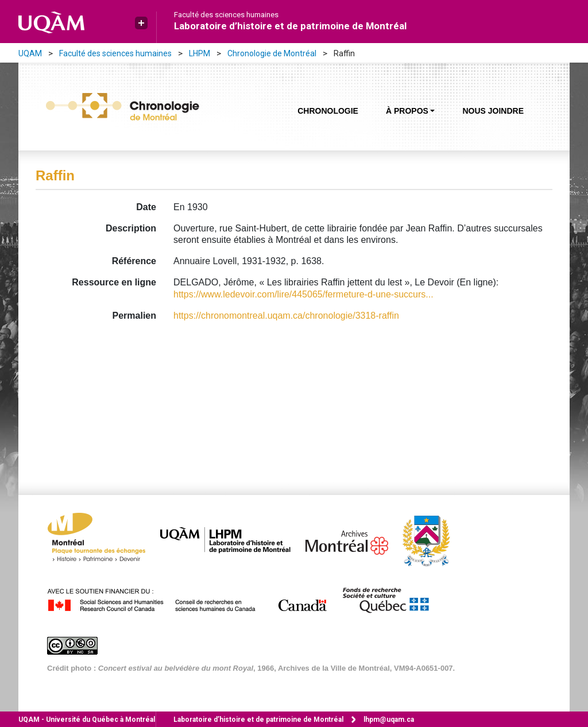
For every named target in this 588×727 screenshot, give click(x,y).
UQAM (30, 53)
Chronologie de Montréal (272, 53)
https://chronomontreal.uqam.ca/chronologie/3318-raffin (286, 316)
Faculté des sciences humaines (226, 15)
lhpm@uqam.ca (389, 720)
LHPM (200, 53)
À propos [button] (407, 111)
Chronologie (328, 111)
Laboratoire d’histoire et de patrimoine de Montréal (290, 26)
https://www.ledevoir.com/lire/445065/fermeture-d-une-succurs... (303, 294)
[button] (141, 23)
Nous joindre (493, 111)
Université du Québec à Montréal (87, 720)
